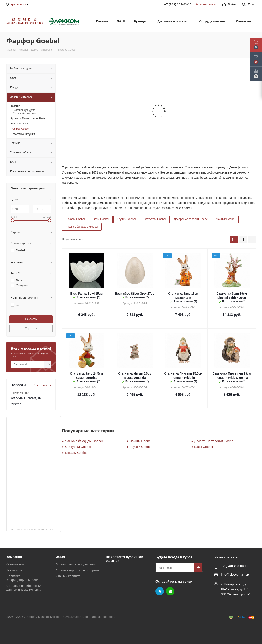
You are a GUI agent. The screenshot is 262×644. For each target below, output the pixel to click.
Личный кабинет (68, 576)
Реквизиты (14, 570)
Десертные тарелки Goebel (191, 219)
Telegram (160, 591)
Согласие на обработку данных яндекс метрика (24, 588)
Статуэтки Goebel (155, 219)
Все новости (42, 385)
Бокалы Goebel (75, 219)
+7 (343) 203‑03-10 (235, 566)
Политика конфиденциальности (22, 578)
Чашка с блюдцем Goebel (82, 227)
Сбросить (31, 328)
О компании (15, 564)
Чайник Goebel (226, 219)
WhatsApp (170, 591)
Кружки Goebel (126, 219)
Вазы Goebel (101, 219)
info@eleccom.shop (235, 575)
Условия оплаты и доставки (76, 564)
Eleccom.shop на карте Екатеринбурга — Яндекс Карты (35, 529)
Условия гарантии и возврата (78, 570)
